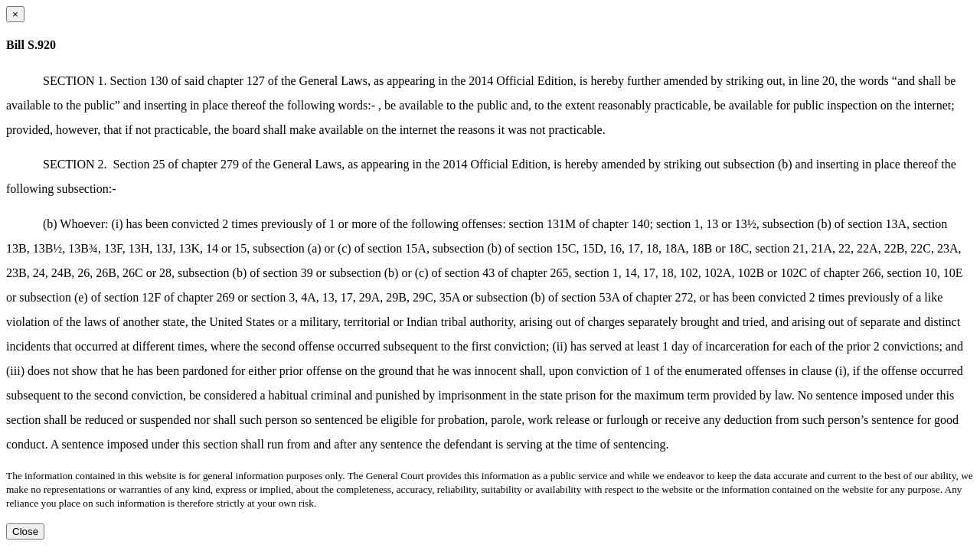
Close (25, 531)
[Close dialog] (15, 14)
